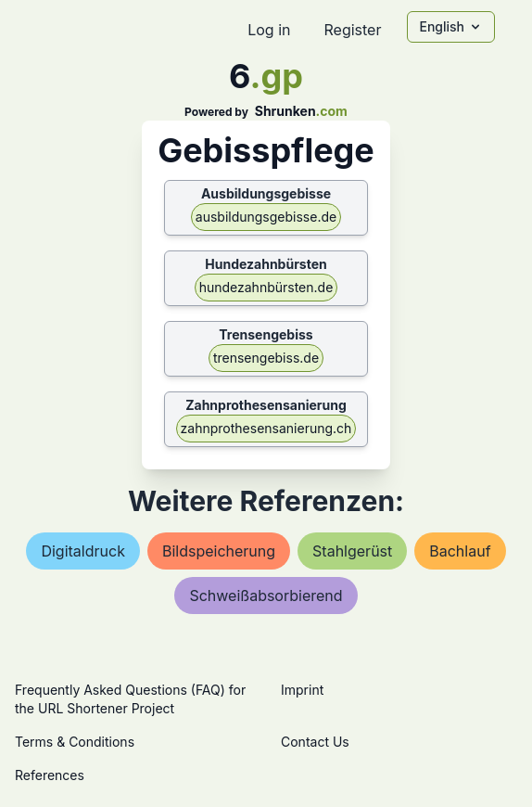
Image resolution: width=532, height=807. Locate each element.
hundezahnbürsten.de (266, 287)
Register (352, 30)
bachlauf (460, 551)
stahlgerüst (352, 551)
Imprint (302, 690)
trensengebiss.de (266, 358)
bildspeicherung (219, 551)
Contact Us (315, 742)
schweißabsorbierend (266, 596)
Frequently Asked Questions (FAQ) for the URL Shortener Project (130, 699)
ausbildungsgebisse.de (266, 217)
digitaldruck (82, 551)
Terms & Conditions (75, 742)
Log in (269, 30)
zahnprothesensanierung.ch (266, 428)
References (50, 775)
